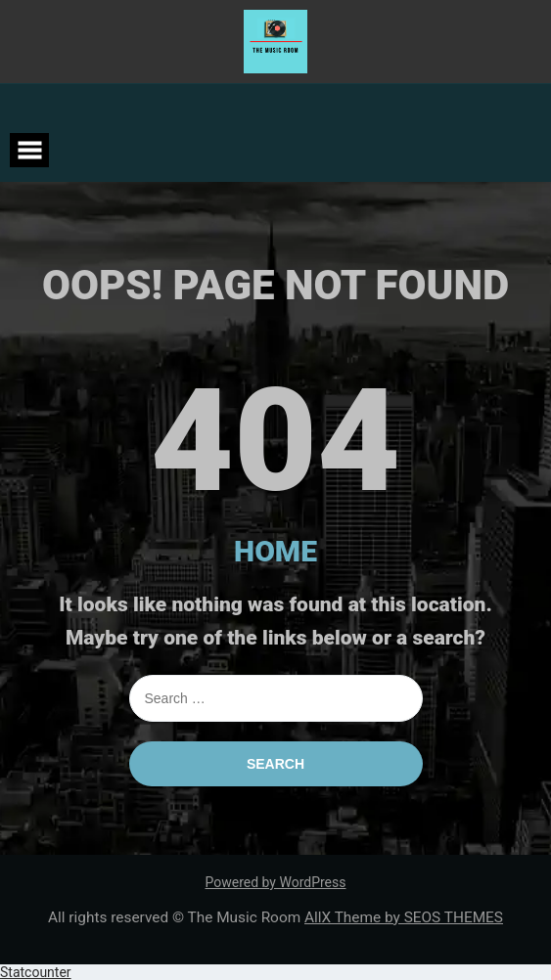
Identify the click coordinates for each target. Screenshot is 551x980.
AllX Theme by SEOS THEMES (404, 917)
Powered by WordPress (276, 882)
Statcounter (36, 972)
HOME (275, 551)
